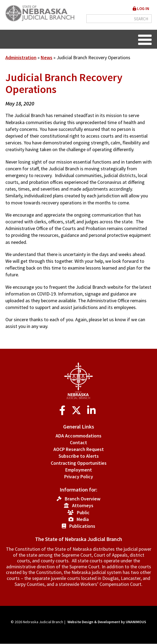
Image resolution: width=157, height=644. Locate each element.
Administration (21, 57)
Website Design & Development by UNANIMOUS (107, 622)
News (47, 57)
